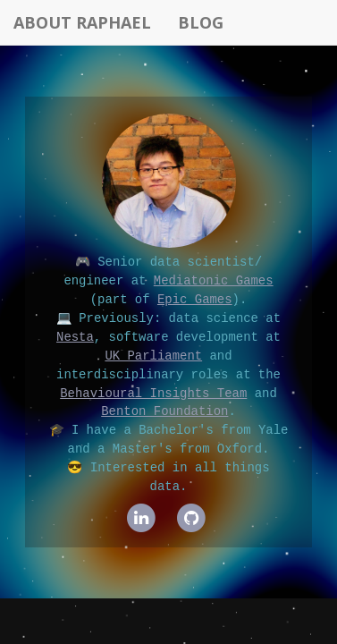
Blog (201, 22)
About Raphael (82, 22)
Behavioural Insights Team (153, 393)
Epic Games (195, 299)
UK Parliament (153, 356)
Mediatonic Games (214, 280)
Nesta (75, 337)
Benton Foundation (164, 411)
